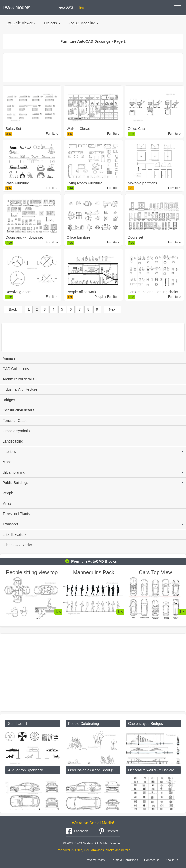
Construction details (19, 410)
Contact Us (152, 860)
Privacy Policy (95, 860)
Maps (7, 462)
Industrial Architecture (20, 389)
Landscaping (13, 441)
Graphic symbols (16, 431)
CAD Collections (16, 369)
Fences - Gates (15, 421)
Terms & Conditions (125, 860)
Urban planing (93, 472)
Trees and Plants (16, 514)
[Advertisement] (93, 68)
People (8, 493)
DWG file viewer (21, 23)
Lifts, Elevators (15, 534)
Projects (52, 23)
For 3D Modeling (84, 23)
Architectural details (18, 379)
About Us (172, 860)
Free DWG (66, 8)
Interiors (93, 452)
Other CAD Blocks (17, 545)
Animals (9, 358)
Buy (82, 8)
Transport (93, 524)
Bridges (9, 400)
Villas (7, 503)
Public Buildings (93, 483)
